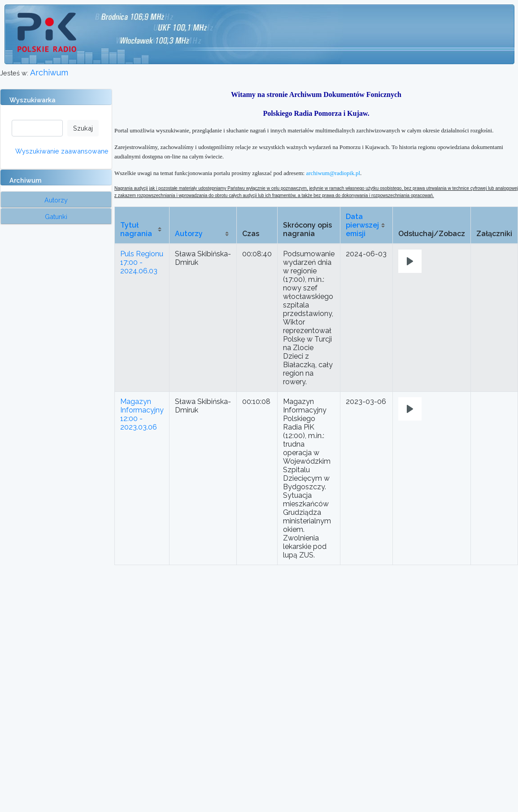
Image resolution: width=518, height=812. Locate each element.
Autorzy (189, 234)
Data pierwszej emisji (362, 225)
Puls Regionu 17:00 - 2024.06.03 (142, 262)
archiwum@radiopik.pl (333, 173)
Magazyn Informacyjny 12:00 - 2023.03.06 (142, 414)
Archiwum (49, 72)
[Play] (410, 261)
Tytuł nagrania (136, 229)
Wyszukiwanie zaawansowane (62, 151)
